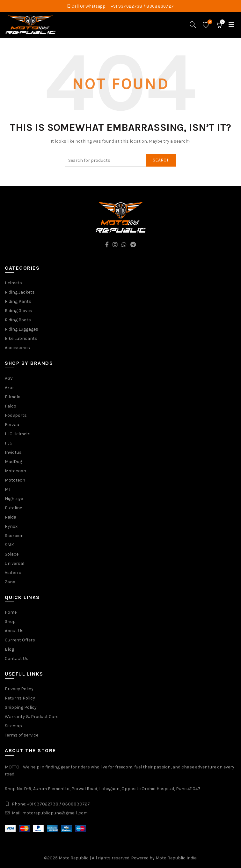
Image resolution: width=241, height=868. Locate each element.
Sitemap (13, 726)
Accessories (17, 348)
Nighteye (14, 499)
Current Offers (20, 640)
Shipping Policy (21, 707)
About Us (14, 631)
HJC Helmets (18, 434)
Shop (10, 621)
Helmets (13, 283)
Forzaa (12, 425)
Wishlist (209, 22)
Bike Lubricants (21, 338)
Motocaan (15, 471)
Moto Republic (74, 858)
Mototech (15, 480)
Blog (9, 649)
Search (161, 160)
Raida (11, 517)
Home (11, 612)
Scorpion (14, 536)
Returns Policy (20, 698)
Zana (10, 582)
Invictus (13, 452)
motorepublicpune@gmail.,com (55, 813)
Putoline (13, 508)
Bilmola (13, 397)
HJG (9, 443)
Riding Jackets (20, 292)
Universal (15, 563)
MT (8, 489)
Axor (9, 388)
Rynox (11, 526)
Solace (12, 554)
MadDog (13, 462)
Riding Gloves (18, 311)
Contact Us (17, 658)
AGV (9, 378)
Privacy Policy (19, 689)
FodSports (16, 415)
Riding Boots (18, 320)
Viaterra (13, 573)
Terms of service (22, 735)
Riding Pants (18, 301)
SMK (9, 545)
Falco (11, 406)
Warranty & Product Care (32, 717)
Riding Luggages (22, 329)
